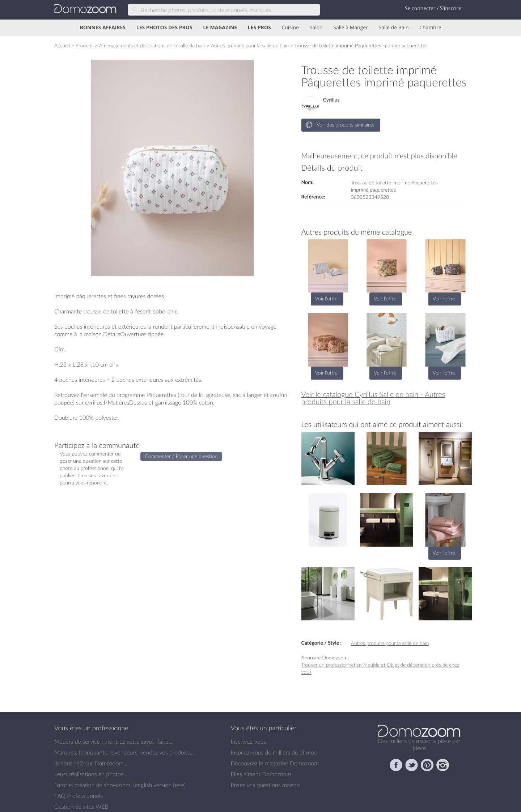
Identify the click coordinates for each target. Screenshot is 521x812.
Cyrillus (331, 100)
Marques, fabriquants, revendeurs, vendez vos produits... (124, 752)
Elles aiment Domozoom (261, 774)
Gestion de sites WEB (81, 807)
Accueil (62, 45)
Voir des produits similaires (340, 125)
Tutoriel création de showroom (92, 785)
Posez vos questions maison (265, 785)
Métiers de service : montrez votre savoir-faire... (113, 742)
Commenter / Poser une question (181, 456)
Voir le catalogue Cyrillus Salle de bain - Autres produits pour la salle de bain (373, 398)
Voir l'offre (326, 298)
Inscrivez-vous (249, 742)
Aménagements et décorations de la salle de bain (152, 45)
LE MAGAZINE (220, 28)
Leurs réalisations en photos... (91, 774)
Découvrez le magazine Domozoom (275, 763)
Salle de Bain (394, 28)
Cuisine (290, 28)
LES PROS (259, 28)
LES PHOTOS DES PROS (164, 28)
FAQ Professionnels (79, 796)
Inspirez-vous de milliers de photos (274, 752)
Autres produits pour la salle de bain (250, 45)
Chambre (430, 28)
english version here (159, 785)
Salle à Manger (351, 28)
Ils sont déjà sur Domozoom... (91, 763)
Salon (316, 28)
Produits (85, 45)
